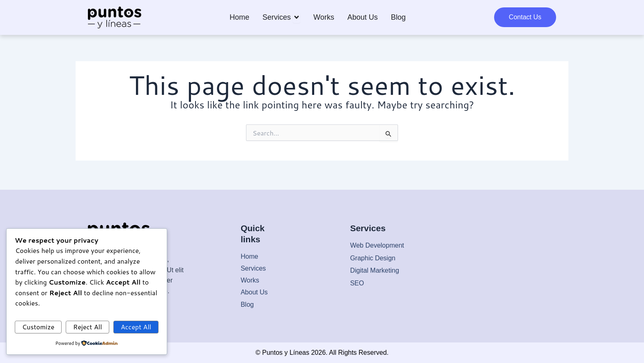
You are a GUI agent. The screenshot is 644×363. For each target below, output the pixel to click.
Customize (38, 326)
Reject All (87, 326)
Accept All (136, 326)
